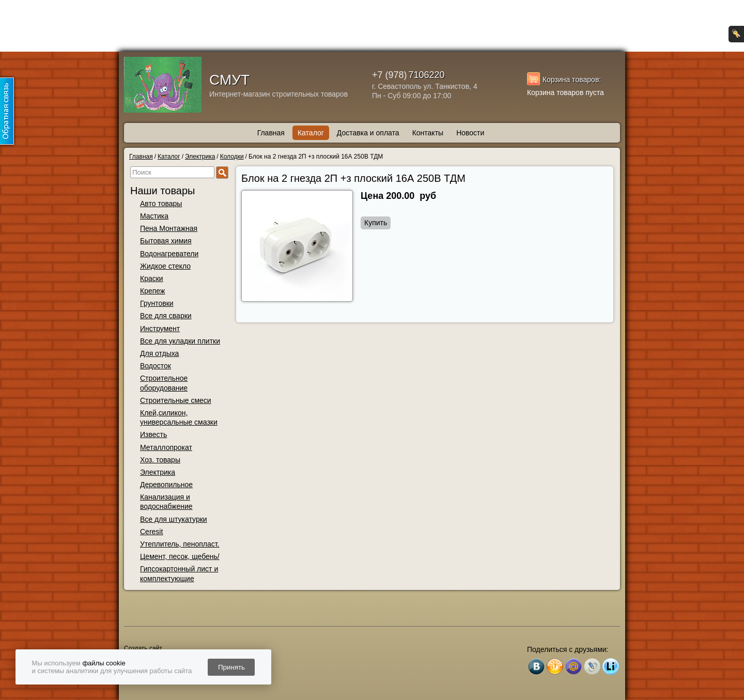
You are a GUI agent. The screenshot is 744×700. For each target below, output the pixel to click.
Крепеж (152, 291)
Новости (470, 133)
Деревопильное (166, 485)
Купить (376, 223)
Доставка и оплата (368, 133)
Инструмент (160, 329)
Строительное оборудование (164, 383)
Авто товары (161, 204)
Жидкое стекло (165, 266)
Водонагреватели (169, 254)
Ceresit (151, 532)
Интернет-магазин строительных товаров (278, 94)
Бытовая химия (166, 241)
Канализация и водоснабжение (166, 502)
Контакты (428, 133)
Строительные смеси (176, 400)
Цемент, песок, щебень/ (180, 556)
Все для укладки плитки (180, 341)
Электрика (158, 472)
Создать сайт (143, 648)
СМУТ (229, 80)
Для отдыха (159, 353)
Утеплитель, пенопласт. (180, 544)
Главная (271, 133)
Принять (231, 667)
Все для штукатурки (174, 519)
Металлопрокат (166, 447)
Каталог (311, 133)
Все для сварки (166, 316)
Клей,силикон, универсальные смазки (179, 417)
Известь (153, 434)
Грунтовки (157, 303)
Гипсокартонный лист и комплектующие (179, 573)
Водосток (156, 366)
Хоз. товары (160, 460)
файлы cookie (104, 663)
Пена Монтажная (169, 228)
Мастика (154, 216)
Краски (152, 278)
